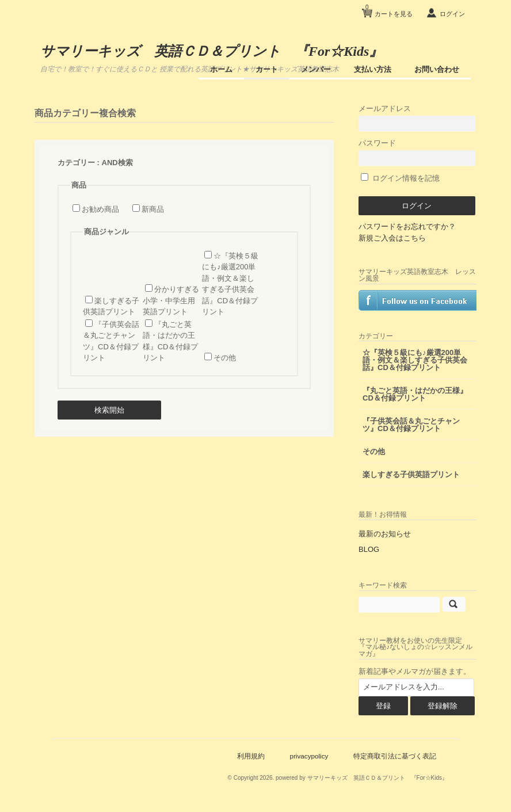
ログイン (452, 14)
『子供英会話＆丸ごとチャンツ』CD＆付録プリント (411, 425)
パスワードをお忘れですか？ (407, 226)
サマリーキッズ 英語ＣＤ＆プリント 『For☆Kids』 (211, 51)
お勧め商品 (100, 209)
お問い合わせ (437, 69)
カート (267, 69)
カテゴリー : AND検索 (95, 163)
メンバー (316, 69)
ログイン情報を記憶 (400, 178)
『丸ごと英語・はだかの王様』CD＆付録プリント (415, 394)
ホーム (221, 69)
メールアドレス (417, 118)
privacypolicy (309, 756)
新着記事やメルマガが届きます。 (415, 671)
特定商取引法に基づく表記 (395, 756)
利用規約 (251, 756)
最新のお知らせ (385, 534)
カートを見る (389, 9)
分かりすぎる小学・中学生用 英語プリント (171, 300)
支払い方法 (373, 69)
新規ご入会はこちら (392, 238)
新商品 (153, 209)
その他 (225, 358)
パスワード (417, 152)
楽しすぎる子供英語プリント (411, 474)
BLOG (369, 549)
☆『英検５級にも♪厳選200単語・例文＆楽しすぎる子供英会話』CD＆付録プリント (415, 360)
